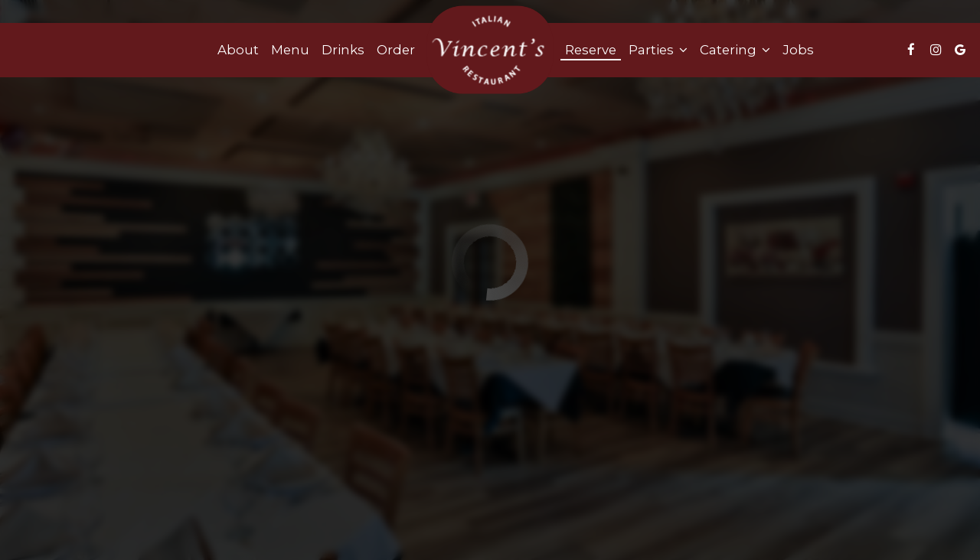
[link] (490, 50)
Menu (290, 50)
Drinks (343, 50)
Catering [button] (735, 50)
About (238, 50)
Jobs (798, 50)
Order (396, 50)
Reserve (591, 50)
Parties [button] (658, 50)
